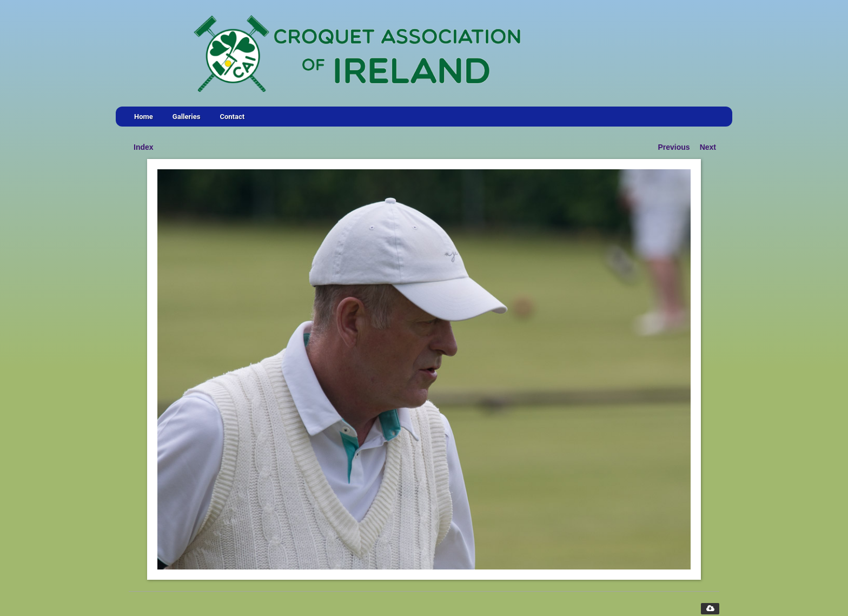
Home (144, 117)
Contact (232, 117)
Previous (674, 147)
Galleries (187, 117)
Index (144, 147)
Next (708, 147)
